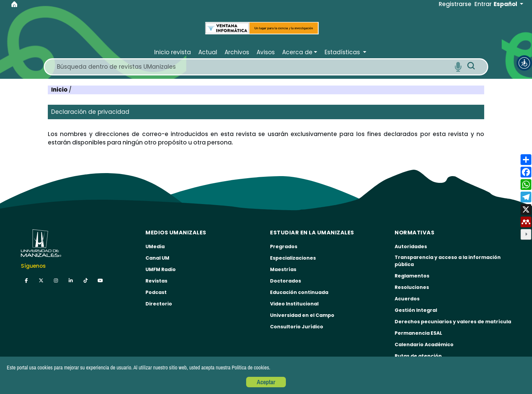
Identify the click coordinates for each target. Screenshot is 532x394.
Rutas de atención (418, 356)
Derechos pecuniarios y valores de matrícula (453, 322)
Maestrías (283, 269)
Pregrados (284, 247)
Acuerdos (407, 299)
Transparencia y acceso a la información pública (448, 261)
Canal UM (157, 258)
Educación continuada (299, 292)
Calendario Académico (424, 344)
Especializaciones (293, 258)
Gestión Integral (416, 310)
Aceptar (266, 382)
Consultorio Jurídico (297, 327)
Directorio (159, 304)
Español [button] (506, 4)
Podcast (156, 292)
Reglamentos (412, 276)
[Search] (253, 67)
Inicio (60, 90)
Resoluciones (412, 287)
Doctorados (286, 281)
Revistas (156, 281)
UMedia (155, 247)
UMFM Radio (161, 269)
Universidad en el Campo (302, 315)
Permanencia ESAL (418, 333)
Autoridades (411, 247)
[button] (524, 63)
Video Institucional (294, 304)
